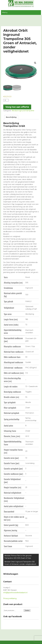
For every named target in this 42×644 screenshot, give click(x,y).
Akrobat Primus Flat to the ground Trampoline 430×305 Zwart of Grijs (18, 557)
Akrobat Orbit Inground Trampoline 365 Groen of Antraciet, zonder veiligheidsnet (20, 563)
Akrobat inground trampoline (23, 111)
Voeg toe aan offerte (17, 107)
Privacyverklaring (10, 598)
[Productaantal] (6, 100)
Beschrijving (11, 117)
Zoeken (27, 610)
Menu (5, 12)
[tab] (11, 117)
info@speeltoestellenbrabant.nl (15, 593)
